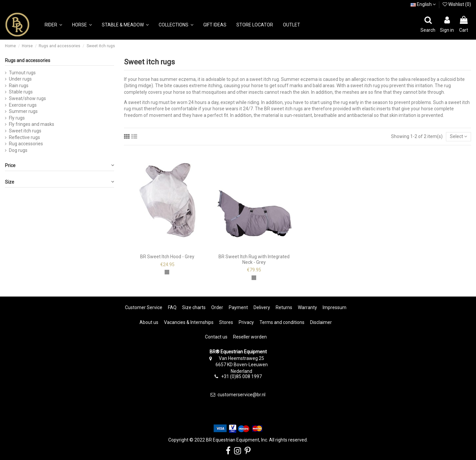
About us (149, 322)
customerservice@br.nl (241, 395)
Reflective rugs (24, 137)
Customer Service (144, 307)
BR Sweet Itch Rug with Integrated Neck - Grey (254, 259)
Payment (238, 307)
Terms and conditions (282, 322)
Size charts (194, 307)
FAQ (172, 307)
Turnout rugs (22, 73)
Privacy (246, 322)
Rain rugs (19, 86)
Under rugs (20, 79)
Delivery (262, 307)
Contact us (216, 337)
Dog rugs (18, 150)
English (423, 4)
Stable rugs (21, 92)
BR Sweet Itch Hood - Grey (167, 257)
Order (217, 307)
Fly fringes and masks (32, 124)
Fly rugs (17, 118)
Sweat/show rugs (27, 98)
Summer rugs (23, 111)
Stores (226, 322)
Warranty (307, 307)
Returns (284, 307)
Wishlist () (457, 4)
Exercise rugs (23, 105)
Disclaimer (321, 322)
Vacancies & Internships (189, 322)
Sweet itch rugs (25, 131)
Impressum (335, 307)
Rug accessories (26, 144)
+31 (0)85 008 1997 (241, 376)
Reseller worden (250, 337)
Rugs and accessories (28, 60)
